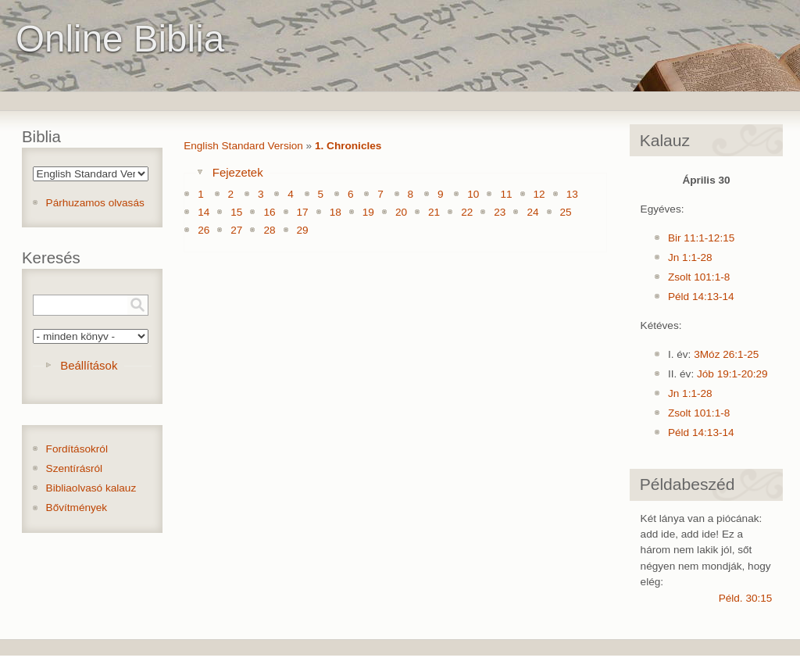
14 (204, 212)
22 (467, 212)
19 (368, 212)
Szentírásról (75, 468)
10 (473, 194)
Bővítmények (77, 508)
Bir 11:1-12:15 (701, 238)
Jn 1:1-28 (690, 257)
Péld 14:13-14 (701, 297)
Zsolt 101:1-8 (699, 277)
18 (336, 212)
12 (539, 194)
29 (303, 230)
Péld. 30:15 (746, 598)
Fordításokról (77, 449)
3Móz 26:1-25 (726, 354)
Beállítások (89, 365)
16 (269, 212)
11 (506, 194)
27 (236, 230)
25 (566, 212)
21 (434, 212)
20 (401, 212)
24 (532, 212)
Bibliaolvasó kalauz (91, 488)
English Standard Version (243, 146)
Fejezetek (238, 172)
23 (500, 212)
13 (572, 194)
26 (204, 230)
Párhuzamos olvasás (95, 203)
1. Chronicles (348, 146)
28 (269, 230)
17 (303, 212)
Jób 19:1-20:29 (732, 374)
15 (236, 212)
